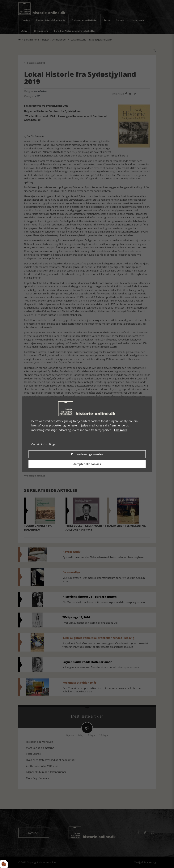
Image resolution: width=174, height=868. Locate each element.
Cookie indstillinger (44, 444)
